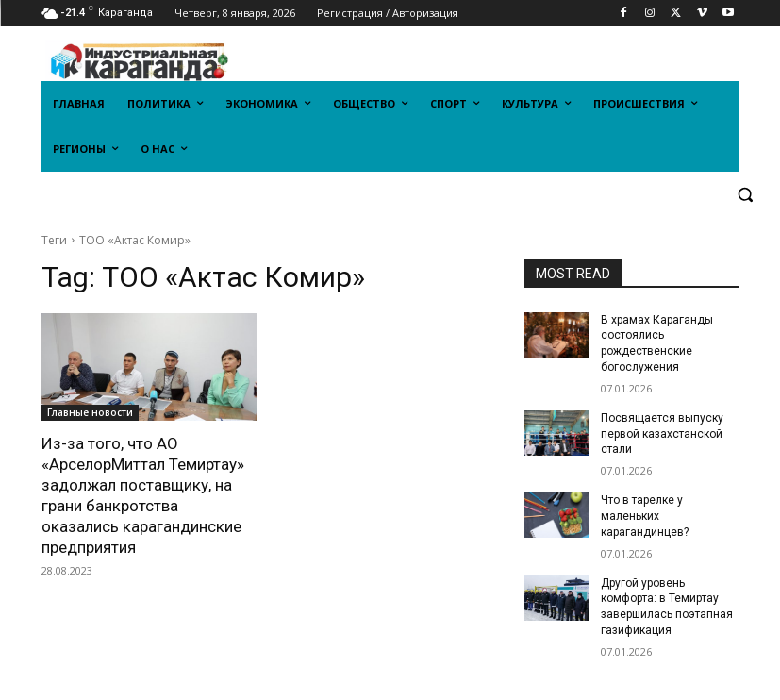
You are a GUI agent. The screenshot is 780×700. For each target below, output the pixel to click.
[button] (746, 195)
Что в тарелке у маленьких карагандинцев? (645, 516)
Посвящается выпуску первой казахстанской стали (662, 434)
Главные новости (90, 412)
